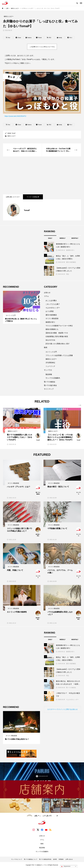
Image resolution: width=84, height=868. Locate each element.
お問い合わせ (69, 859)
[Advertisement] (42, 175)
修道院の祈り (70, 250)
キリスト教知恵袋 (52, 318)
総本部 (55, 859)
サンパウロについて (17, 859)
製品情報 (49, 374)
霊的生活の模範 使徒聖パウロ (57, 333)
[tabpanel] (21, 307)
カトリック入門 (51, 352)
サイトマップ (49, 389)
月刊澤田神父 (50, 363)
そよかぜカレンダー (53, 308)
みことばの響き (51, 301)
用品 (68, 274)
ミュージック (50, 366)
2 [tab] (22, 311)
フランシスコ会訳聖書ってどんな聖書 (59, 355)
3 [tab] (23, 311)
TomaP (14, 133)
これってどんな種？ (53, 304)
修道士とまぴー (12, 136)
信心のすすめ (50, 340)
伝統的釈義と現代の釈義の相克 (57, 336)
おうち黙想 (50, 311)
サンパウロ (48, 370)
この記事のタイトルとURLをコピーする (42, 47)
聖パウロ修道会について (31, 859)
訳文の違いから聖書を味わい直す (58, 344)
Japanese (66, 866)
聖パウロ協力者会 (50, 385)
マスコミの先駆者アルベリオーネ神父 (59, 326)
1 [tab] (20, 311)
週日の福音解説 (71, 262)
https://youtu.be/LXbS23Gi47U (42, 93)
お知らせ (47, 293)
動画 (46, 347)
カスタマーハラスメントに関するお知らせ (62, 709)
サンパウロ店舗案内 (53, 378)
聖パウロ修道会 (50, 382)
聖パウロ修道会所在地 (45, 859)
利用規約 (61, 859)
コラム (46, 296)
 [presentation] (80, 405)
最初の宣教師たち (52, 329)
